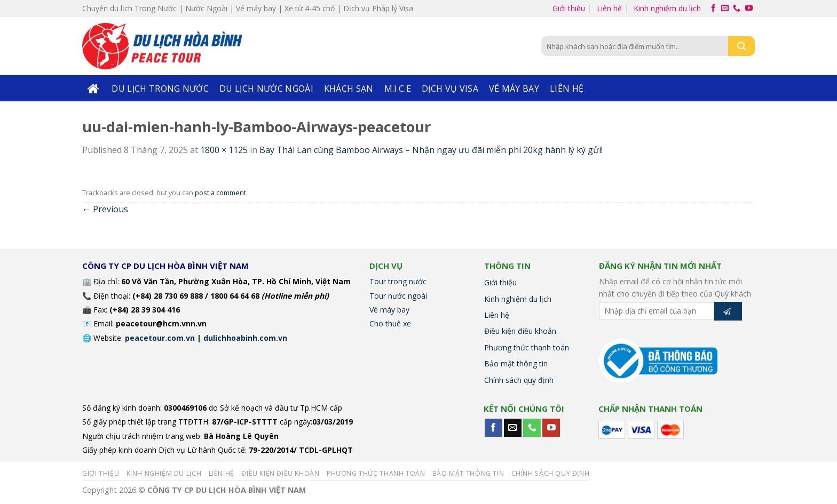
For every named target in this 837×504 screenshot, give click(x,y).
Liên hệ (609, 8)
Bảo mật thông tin (516, 363)
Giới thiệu (569, 8)
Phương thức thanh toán (527, 347)
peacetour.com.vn (160, 338)
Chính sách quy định (519, 380)
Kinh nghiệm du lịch (667, 8)
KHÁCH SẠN (349, 89)
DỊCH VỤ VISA (450, 89)
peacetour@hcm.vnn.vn (161, 323)
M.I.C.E (398, 89)
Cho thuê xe (390, 323)
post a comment (220, 193)
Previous (105, 209)
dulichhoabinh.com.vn (245, 338)
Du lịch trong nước (160, 89)
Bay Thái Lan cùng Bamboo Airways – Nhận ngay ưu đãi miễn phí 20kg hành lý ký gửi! (431, 150)
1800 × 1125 (224, 150)
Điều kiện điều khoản (520, 331)
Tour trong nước (398, 281)
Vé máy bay (514, 89)
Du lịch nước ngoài (266, 89)
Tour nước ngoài (398, 296)
